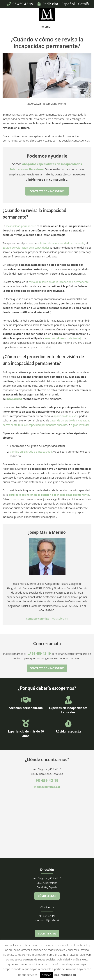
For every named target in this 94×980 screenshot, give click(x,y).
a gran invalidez (80, 425)
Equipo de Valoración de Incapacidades (26, 248)
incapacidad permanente (21, 226)
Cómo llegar (47, 896)
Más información (65, 975)
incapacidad (14, 399)
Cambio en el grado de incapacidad (31, 452)
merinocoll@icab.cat (47, 787)
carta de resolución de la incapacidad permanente (59, 282)
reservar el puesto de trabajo (64, 338)
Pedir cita (48, 4)
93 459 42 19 (20, 4)
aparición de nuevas (66, 416)
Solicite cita (47, 933)
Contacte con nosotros (47, 191)
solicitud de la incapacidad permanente (61, 243)
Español (68, 4)
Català (84, 4)
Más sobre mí (60, 619)
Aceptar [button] (46, 975)
